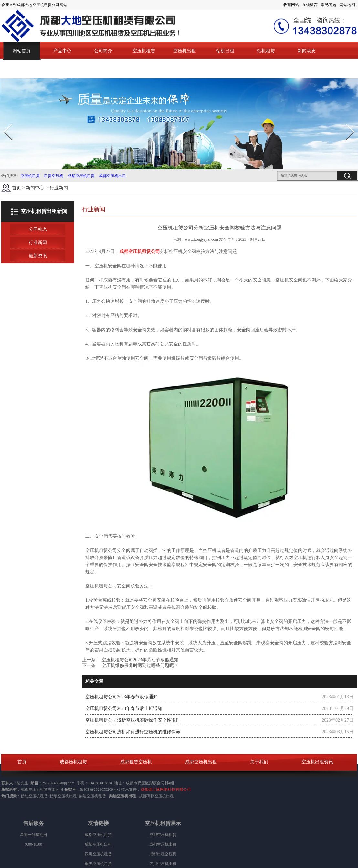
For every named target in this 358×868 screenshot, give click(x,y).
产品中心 (62, 51)
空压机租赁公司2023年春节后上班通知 (124, 709)
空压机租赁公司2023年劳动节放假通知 (139, 660)
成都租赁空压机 (136, 762)
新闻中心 (35, 188)
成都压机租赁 (73, 762)
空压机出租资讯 (317, 762)
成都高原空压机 (153, 796)
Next (346, 122)
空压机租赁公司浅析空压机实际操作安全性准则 (133, 720)
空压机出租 (184, 51)
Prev (4, 122)
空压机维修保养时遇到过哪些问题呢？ (139, 666)
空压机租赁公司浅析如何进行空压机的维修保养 (133, 732)
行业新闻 (38, 243)
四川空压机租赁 (98, 854)
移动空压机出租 (63, 796)
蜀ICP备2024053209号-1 (100, 789)
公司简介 (103, 51)
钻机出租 (225, 51)
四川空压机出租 (163, 864)
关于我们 (259, 762)
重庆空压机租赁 (98, 864)
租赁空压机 (54, 176)
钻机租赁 (266, 51)
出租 (170, 796)
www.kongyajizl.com (201, 239)
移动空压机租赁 (34, 796)
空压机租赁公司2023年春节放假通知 (121, 697)
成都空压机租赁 (81, 176)
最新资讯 (38, 256)
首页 (16, 188)
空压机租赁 (144, 51)
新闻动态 (307, 51)
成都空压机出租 (112, 176)
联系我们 (22, 69)
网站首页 (22, 51)
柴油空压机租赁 (92, 796)
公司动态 (38, 229)
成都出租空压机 (163, 854)
